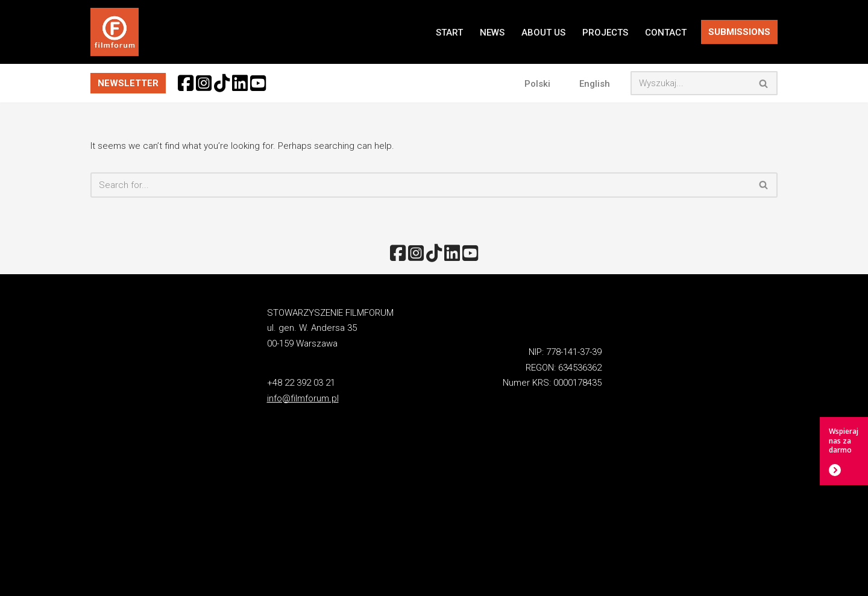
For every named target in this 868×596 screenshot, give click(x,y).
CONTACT (666, 33)
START (449, 33)
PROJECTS (605, 33)
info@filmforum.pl (303, 398)
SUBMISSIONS (739, 32)
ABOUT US (543, 33)
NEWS (492, 33)
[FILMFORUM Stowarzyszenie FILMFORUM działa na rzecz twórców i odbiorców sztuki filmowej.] (115, 32)
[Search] (690, 83)
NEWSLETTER (128, 83)
